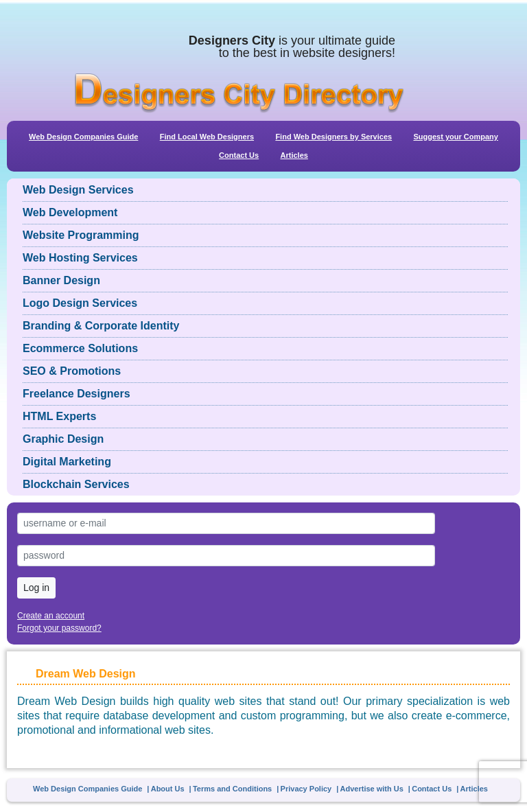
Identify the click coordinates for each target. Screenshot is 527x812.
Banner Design (61, 280)
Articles (294, 155)
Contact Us (239, 155)
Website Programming (81, 235)
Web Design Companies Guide (83, 137)
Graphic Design (63, 439)
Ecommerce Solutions (80, 348)
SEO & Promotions (72, 371)
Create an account (51, 616)
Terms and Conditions (232, 789)
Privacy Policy (306, 789)
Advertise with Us (372, 789)
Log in (36, 588)
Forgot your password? (59, 628)
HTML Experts (59, 416)
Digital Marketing (67, 462)
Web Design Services (78, 190)
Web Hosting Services (80, 258)
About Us (168, 789)
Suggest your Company (455, 137)
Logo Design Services (80, 303)
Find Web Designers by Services (333, 137)
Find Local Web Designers (207, 137)
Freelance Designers (77, 394)
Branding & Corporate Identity (101, 326)
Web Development (70, 212)
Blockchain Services (76, 484)
